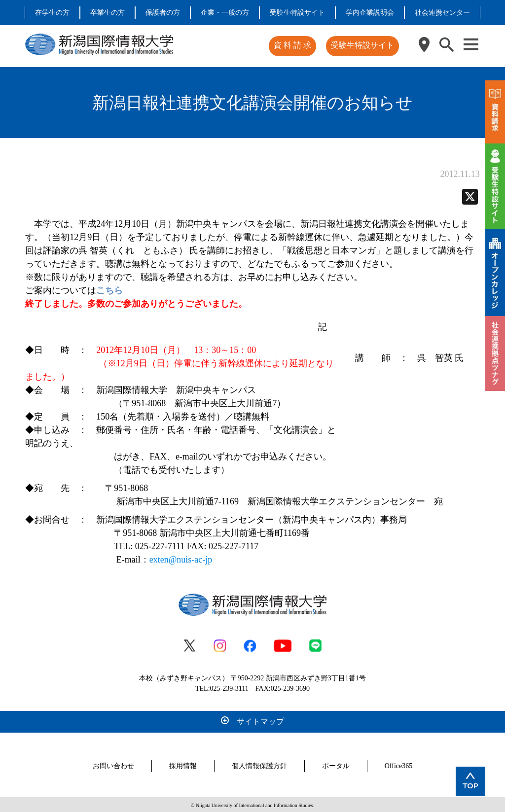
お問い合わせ (113, 764)
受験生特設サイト (297, 13)
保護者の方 (163, 13)
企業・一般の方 (225, 13)
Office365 (399, 764)
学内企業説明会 (370, 13)
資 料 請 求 (294, 45)
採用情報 (183, 764)
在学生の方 (52, 13)
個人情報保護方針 (259, 764)
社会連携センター (442, 13)
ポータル (336, 764)
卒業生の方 (108, 13)
